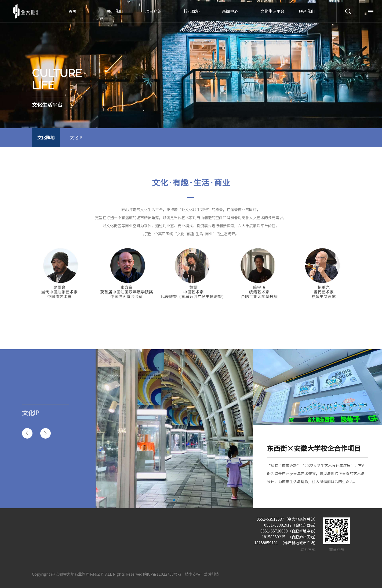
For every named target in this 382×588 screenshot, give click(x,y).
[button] (27, 433)
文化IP (76, 138)
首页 (72, 11)
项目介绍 (153, 11)
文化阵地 (46, 138)
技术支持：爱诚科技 (202, 574)
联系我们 (307, 11)
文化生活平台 (272, 11)
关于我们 (115, 11)
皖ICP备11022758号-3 (162, 574)
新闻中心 (230, 11)
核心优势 (192, 11)
